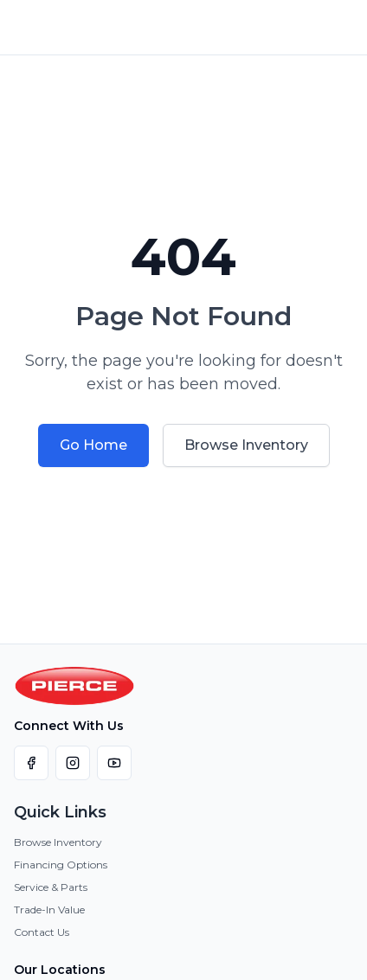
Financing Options (61, 865)
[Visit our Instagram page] (73, 763)
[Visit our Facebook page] (31, 763)
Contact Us (42, 932)
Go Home (93, 445)
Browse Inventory (246, 445)
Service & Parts (51, 887)
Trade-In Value (49, 910)
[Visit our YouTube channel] (114, 763)
